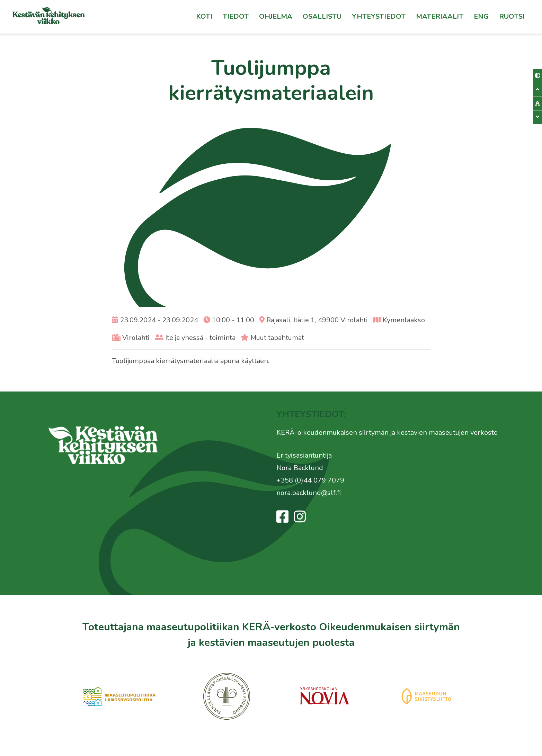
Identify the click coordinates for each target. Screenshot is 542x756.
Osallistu (322, 16)
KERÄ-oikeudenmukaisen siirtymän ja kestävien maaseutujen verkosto (387, 433)
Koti (204, 16)
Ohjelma (276, 16)
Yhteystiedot (379, 16)
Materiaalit (440, 16)
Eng (481, 16)
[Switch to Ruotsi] (512, 17)
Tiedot (236, 16)
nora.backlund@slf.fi (309, 493)
